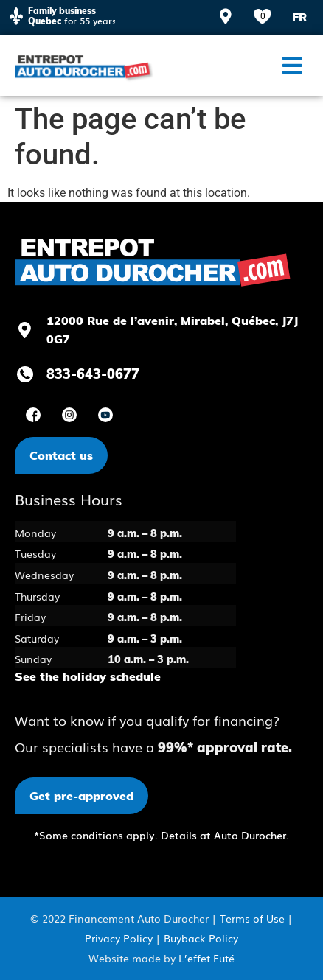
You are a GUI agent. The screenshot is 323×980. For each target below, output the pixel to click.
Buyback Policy (201, 938)
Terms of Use (252, 918)
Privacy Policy (119, 938)
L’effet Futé (206, 958)
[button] (292, 65)
